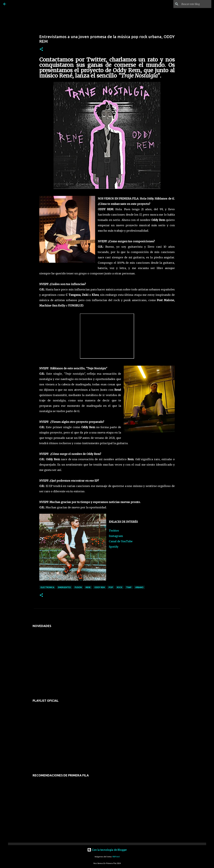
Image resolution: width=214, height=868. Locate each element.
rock (120, 587)
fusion (78, 587)
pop (111, 587)
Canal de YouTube (121, 541)
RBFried (116, 857)
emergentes (64, 587)
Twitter (114, 531)
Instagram (116, 536)
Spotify (114, 547)
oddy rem (100, 587)
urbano (139, 587)
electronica (47, 587)
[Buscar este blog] (194, 4)
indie (88, 587)
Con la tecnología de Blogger (107, 850)
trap (129, 587)
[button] (41, 49)
